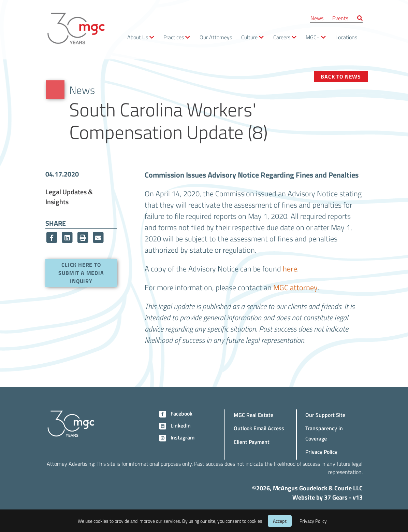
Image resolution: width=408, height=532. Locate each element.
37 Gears (336, 497)
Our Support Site (325, 415)
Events (340, 18)
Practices (174, 37)
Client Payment (252, 442)
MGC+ (313, 37)
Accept (280, 521)
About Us (138, 37)
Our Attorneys (216, 37)
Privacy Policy (321, 452)
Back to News (341, 76)
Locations (346, 37)
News (317, 18)
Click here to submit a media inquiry (81, 273)
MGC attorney (295, 287)
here (290, 268)
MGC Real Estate (253, 415)
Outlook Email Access (259, 428)
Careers (282, 37)
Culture (249, 37)
